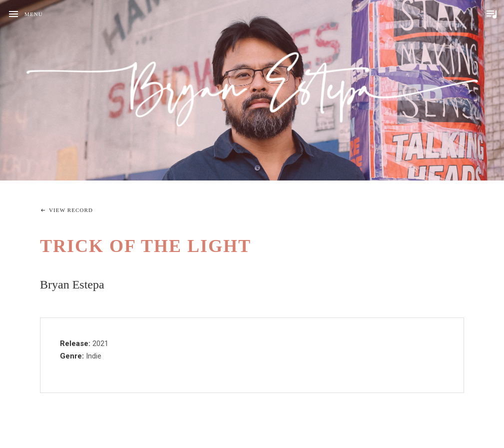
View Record (71, 210)
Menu (34, 14)
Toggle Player (492, 14)
